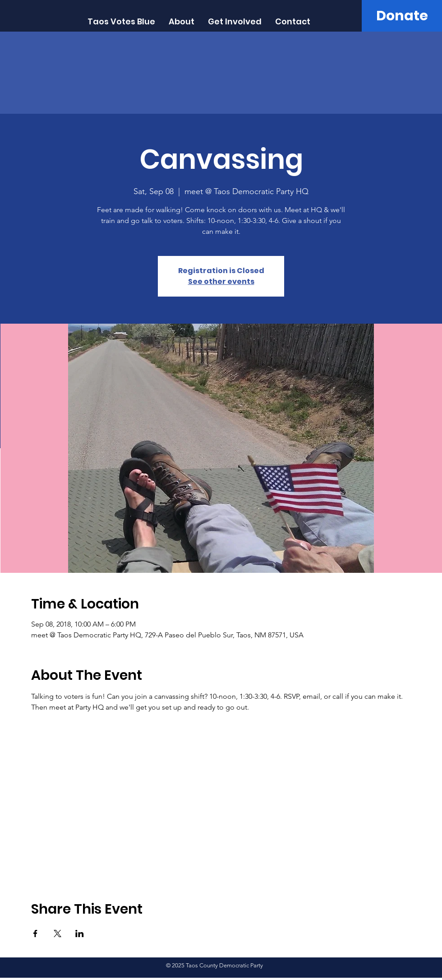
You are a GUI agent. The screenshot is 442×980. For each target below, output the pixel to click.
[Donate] (402, 16)
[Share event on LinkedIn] (80, 934)
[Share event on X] (58, 934)
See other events (221, 281)
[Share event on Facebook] (35, 934)
